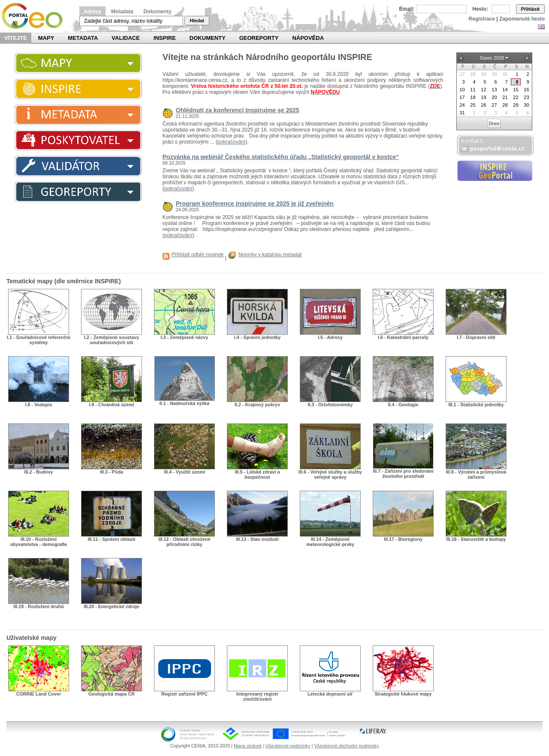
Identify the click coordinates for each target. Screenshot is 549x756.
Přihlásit (530, 9)
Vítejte (16, 38)
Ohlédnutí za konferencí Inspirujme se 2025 (238, 110)
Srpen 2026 (492, 58)
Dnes (494, 123)
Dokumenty (157, 12)
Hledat (197, 21)
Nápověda (308, 38)
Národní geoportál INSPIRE (35, 16)
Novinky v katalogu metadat (270, 255)
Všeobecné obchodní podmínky (346, 746)
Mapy (46, 38)
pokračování (231, 142)
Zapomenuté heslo (522, 19)
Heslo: (480, 9)
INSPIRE (165, 38)
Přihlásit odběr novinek (198, 255)
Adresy (92, 12)
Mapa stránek (248, 746)
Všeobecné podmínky (288, 746)
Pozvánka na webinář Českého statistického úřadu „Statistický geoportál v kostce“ (281, 157)
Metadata (122, 12)
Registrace (482, 19)
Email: (407, 9)
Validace (125, 38)
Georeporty (259, 38)
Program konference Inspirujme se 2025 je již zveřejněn (255, 204)
